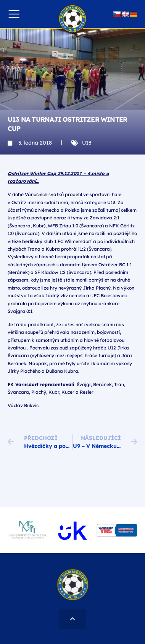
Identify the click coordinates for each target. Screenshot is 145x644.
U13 (87, 143)
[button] (14, 14)
